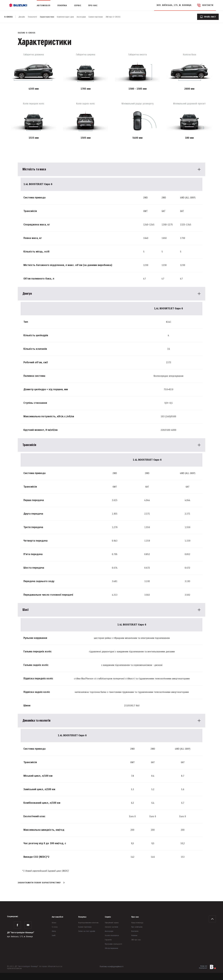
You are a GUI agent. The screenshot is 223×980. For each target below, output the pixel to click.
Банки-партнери (96, 17)
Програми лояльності (113, 944)
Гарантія (108, 940)
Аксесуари (81, 17)
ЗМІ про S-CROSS (113, 17)
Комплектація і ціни (65, 17)
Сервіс (108, 917)
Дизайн (22, 17)
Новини (134, 936)
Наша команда (137, 923)
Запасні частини (111, 927)
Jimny (54, 931)
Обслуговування (111, 948)
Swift (54, 936)
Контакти (135, 931)
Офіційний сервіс (112, 923)
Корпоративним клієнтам (88, 923)
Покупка (82, 917)
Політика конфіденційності (112, 967)
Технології (32, 17)
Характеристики (47, 17)
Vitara (54, 923)
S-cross (8, 17)
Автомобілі (57, 917)
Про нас (135, 917)
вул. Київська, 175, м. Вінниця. (174, 5)
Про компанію (137, 927)
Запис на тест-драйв (87, 931)
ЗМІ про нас (136, 940)
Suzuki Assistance (112, 936)
